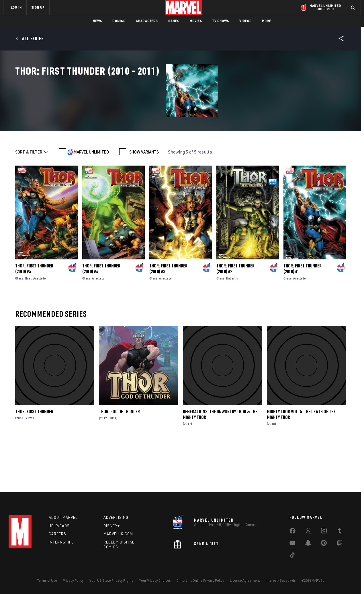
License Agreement (245, 580)
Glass (19, 324)
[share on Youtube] (292, 544)
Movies (196, 21)
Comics (119, 21)
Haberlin (232, 324)
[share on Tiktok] (292, 556)
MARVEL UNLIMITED (91, 197)
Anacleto (40, 324)
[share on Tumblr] (340, 532)
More (267, 21)
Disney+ (112, 526)
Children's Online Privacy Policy (200, 580)
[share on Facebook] (292, 532)
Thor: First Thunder (34, 457)
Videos (245, 21)
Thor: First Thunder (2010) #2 (235, 314)
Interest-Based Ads (281, 580)
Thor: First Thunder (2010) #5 (34, 314)
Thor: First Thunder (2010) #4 (101, 314)
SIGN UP (38, 7)
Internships (61, 542)
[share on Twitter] (308, 532)
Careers (57, 534)
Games (174, 21)
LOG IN (16, 7)
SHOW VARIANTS (144, 197)
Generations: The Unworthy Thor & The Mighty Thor (220, 459)
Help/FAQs (59, 526)
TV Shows (221, 21)
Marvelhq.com (118, 534)
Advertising (116, 517)
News (98, 21)
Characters (147, 21)
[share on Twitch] (340, 544)
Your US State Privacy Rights (111, 580)
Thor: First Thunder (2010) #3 (168, 314)
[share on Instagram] (324, 532)
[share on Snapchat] (308, 544)
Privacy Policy (73, 580)
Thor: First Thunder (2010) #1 (303, 314)
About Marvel (63, 517)
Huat (28, 324)
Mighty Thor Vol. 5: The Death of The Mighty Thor (301, 459)
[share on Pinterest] (324, 544)
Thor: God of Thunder (119, 457)
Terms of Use (47, 580)
